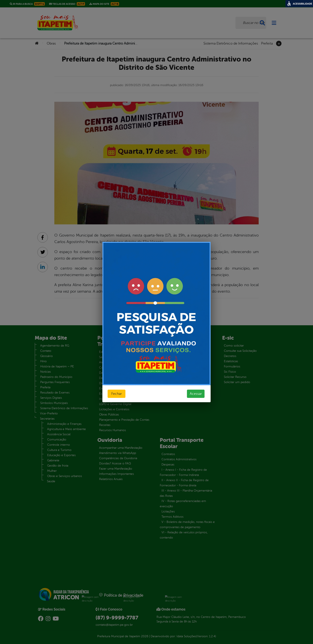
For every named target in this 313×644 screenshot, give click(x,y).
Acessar (196, 394)
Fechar (117, 394)
